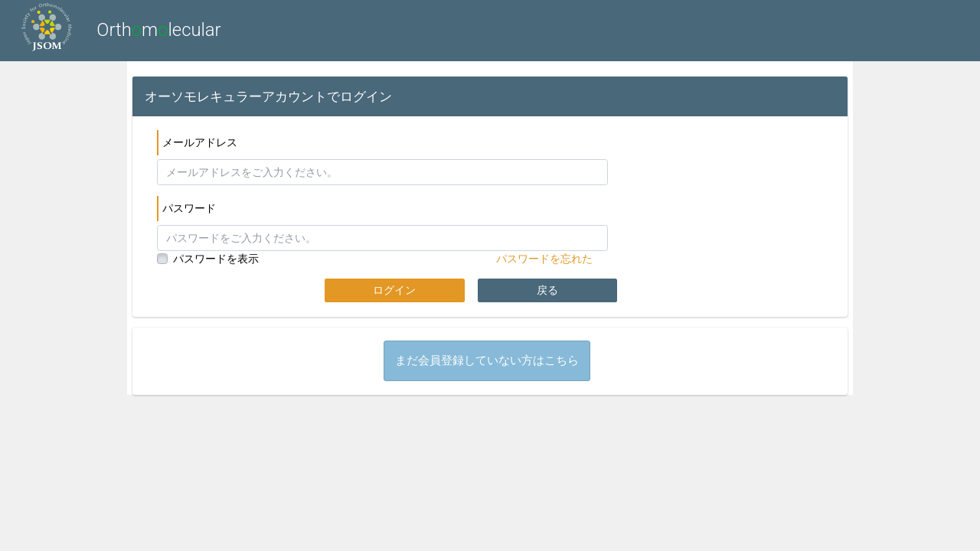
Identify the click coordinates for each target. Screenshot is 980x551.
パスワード (189, 208)
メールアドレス (200, 142)
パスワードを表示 (216, 259)
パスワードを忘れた (544, 259)
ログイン (394, 290)
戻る (547, 290)
